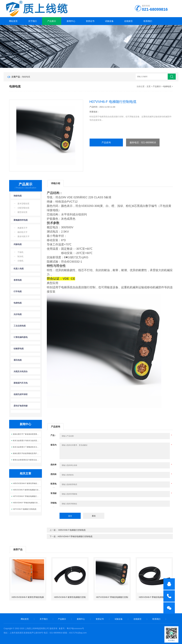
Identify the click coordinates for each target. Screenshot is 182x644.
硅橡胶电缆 (19, 349)
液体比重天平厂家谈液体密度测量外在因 (27, 434)
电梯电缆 (167, 86)
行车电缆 (18, 291)
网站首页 (13, 21)
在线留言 (128, 21)
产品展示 (52, 21)
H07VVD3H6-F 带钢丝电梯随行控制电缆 (27, 496)
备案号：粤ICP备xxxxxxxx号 (71, 628)
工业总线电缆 (20, 326)
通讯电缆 (18, 360)
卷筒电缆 (18, 280)
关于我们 (32, 21)
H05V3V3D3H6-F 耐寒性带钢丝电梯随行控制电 (27, 483)
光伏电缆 (18, 314)
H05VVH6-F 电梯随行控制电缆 (72, 530)
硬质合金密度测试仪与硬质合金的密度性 (27, 460)
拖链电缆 (26, 77)
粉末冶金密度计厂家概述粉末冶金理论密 (27, 447)
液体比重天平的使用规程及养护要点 (27, 453)
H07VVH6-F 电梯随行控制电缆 (25, 509)
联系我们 (148, 21)
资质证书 (90, 21)
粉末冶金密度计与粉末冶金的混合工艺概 (27, 441)
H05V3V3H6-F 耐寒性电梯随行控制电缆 (27, 490)
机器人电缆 (19, 269)
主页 (149, 86)
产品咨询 (106, 142)
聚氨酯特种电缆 (21, 220)
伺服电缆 (18, 244)
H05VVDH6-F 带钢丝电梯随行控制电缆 (27, 503)
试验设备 (109, 21)
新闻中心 (71, 21)
